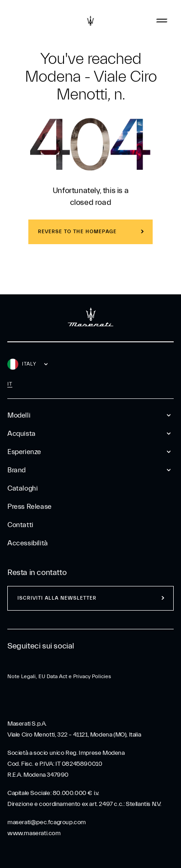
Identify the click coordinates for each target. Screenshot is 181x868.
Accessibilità (28, 543)
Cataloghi (22, 488)
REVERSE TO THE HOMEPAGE (77, 232)
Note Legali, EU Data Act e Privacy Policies (59, 676)
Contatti (20, 525)
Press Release (29, 507)
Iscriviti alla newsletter (57, 598)
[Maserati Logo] (90, 21)
